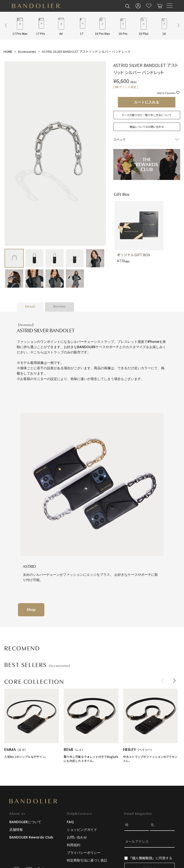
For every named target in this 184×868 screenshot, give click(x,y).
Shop (31, 610)
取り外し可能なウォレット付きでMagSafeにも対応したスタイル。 (91, 726)
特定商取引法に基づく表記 (87, 860)
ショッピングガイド (82, 830)
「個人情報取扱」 (142, 858)
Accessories (27, 51)
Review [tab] (60, 307)
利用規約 (74, 845)
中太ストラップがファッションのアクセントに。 (150, 726)
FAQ (70, 822)
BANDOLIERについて (25, 822)
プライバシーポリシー (84, 853)
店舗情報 (16, 830)
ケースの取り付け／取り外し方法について (147, 115)
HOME (8, 51)
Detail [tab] (30, 307)
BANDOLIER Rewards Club (31, 837)
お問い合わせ (77, 837)
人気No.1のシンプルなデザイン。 (32, 724)
